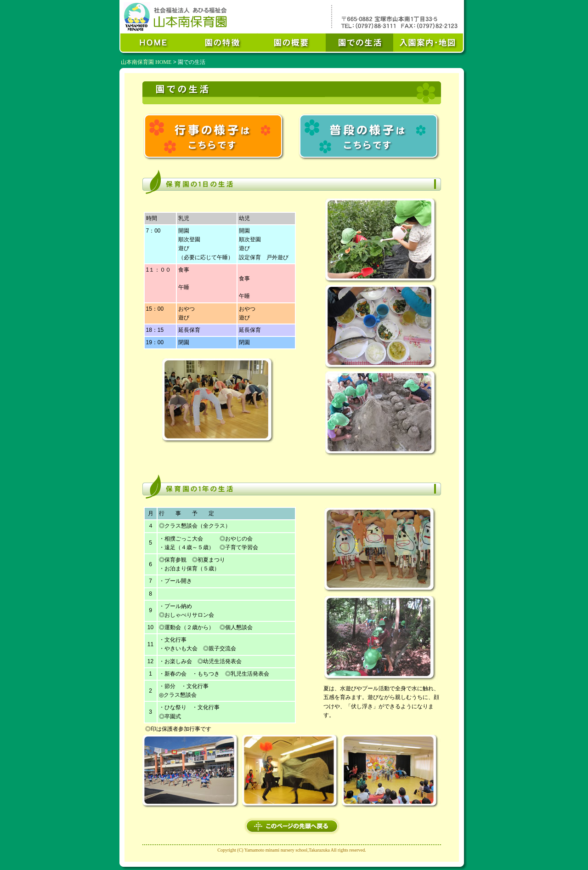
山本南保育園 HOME (146, 62)
